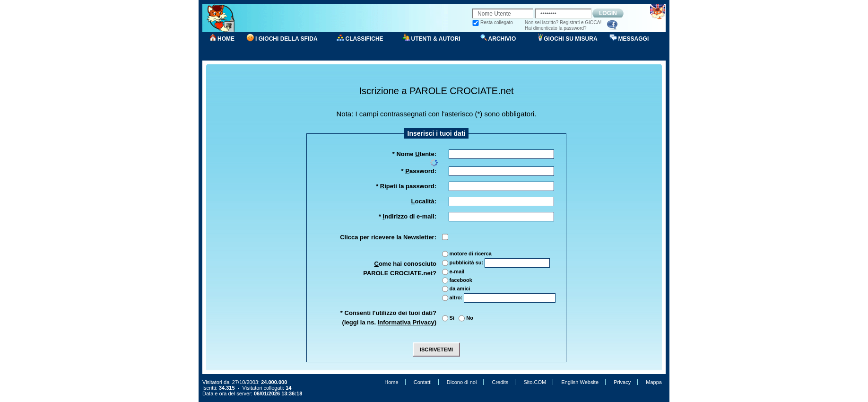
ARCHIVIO (502, 39)
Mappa (654, 382)
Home (391, 382)
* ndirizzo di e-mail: (408, 216)
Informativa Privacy (406, 322)
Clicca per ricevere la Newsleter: (388, 237)
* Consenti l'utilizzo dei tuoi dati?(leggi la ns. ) (388, 318)
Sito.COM (535, 382)
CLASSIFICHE (365, 39)
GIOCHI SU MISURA (570, 39)
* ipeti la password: (406, 186)
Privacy (622, 382)
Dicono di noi (462, 382)
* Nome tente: (414, 154)
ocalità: (424, 201)
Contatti (423, 382)
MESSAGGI (634, 39)
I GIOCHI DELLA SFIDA (286, 39)
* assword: (419, 171)
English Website (580, 382)
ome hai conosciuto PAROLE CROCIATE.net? (400, 268)
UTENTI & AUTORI (436, 39)
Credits (500, 382)
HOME (226, 39)
